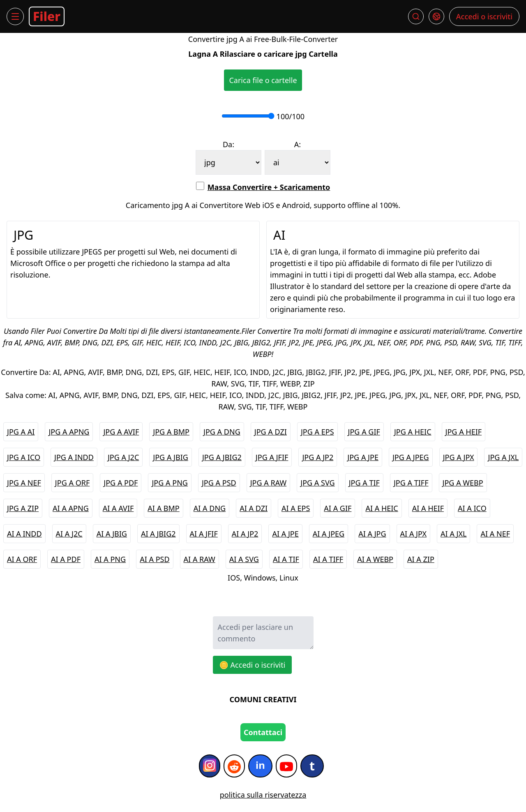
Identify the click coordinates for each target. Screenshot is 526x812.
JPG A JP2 (318, 457)
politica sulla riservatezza (263, 795)
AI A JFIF (204, 534)
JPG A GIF (364, 432)
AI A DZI (254, 508)
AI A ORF (22, 559)
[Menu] (15, 16)
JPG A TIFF (411, 483)
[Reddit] (234, 766)
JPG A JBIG (171, 457)
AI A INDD (24, 534)
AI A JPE (285, 534)
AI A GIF (338, 508)
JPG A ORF (72, 483)
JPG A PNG (170, 483)
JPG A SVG (317, 483)
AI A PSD (155, 559)
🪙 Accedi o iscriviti (253, 665)
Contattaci (263, 732)
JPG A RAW (269, 483)
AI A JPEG (329, 534)
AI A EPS (296, 508)
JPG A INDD (74, 457)
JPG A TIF (364, 483)
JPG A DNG (222, 432)
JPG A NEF (24, 483)
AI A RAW (200, 559)
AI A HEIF (428, 508)
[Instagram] (210, 766)
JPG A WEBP (463, 483)
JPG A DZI (271, 432)
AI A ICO (472, 508)
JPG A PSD (219, 483)
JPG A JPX (459, 457)
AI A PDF (66, 559)
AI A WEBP (375, 559)
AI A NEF (495, 534)
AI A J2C (69, 534)
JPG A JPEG (411, 457)
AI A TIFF (328, 559)
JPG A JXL (503, 457)
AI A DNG (210, 508)
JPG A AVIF (121, 432)
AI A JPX (414, 534)
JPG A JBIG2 (222, 457)
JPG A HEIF (464, 432)
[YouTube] (286, 766)
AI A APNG (71, 508)
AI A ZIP (421, 559)
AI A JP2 (245, 534)
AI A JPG (372, 534)
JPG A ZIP (23, 508)
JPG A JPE (363, 457)
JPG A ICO (24, 457)
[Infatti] (260, 766)
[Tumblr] (312, 766)
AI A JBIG (112, 534)
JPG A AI (21, 432)
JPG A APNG (69, 432)
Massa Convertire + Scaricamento (263, 187)
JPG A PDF (121, 483)
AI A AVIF (118, 508)
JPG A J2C (123, 457)
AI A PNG (110, 559)
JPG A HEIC (413, 432)
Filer (47, 16)
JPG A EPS (317, 432)
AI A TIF (286, 559)
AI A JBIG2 (158, 534)
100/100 (290, 116)
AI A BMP (163, 508)
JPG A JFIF (272, 457)
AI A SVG (244, 559)
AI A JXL (453, 534)
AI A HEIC (382, 508)
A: (298, 144)
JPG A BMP (171, 432)
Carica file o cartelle (263, 80)
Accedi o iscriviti (484, 16)
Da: (228, 144)
